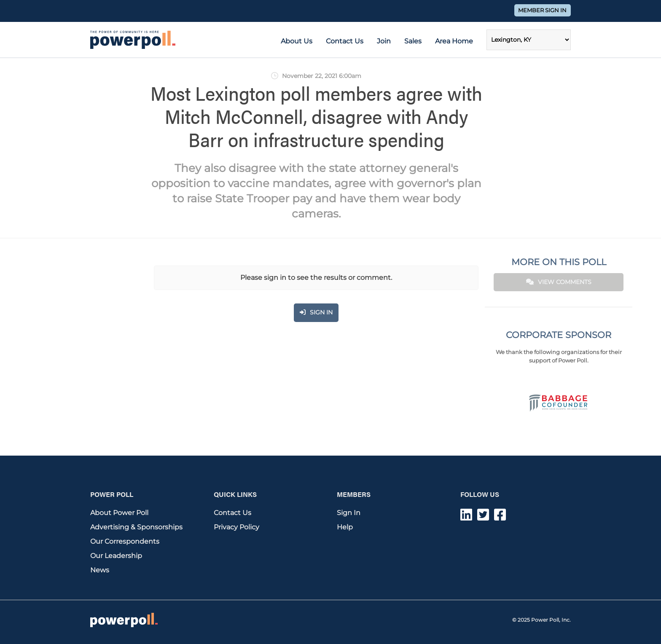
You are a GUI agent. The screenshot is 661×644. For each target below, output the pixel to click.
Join (384, 41)
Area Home (454, 41)
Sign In (349, 513)
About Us (297, 41)
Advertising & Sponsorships (136, 527)
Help (345, 527)
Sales (413, 41)
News (100, 570)
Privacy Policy (236, 527)
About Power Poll (119, 513)
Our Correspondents (125, 541)
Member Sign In (542, 10)
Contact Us (345, 41)
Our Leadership (116, 556)
